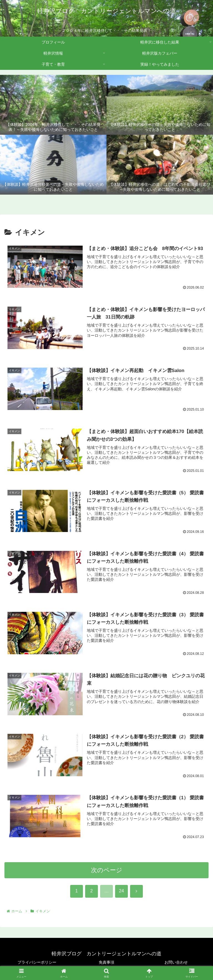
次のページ (107, 872)
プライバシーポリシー (37, 962)
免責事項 (106, 962)
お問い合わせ (176, 962)
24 (121, 893)
